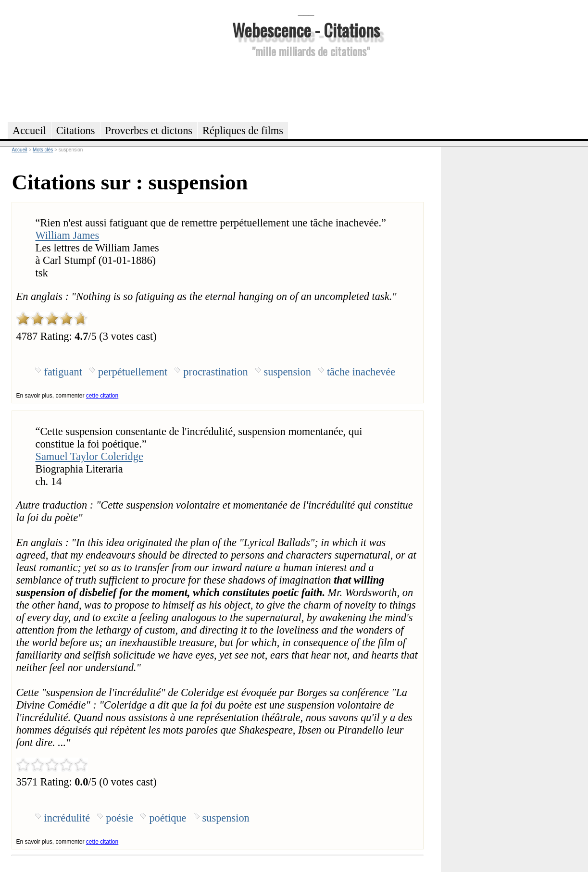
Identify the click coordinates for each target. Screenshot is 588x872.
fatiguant (63, 372)
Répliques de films (243, 131)
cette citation (102, 396)
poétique (168, 818)
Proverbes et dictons (149, 131)
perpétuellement (133, 372)
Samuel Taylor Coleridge (89, 456)
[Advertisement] (306, 88)
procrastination (215, 372)
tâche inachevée (361, 372)
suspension (288, 372)
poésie (119, 818)
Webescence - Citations (306, 30)
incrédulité (67, 818)
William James (67, 235)
